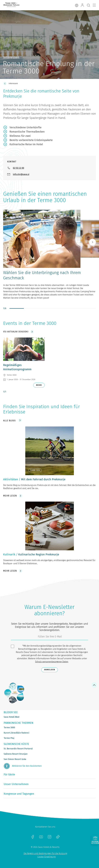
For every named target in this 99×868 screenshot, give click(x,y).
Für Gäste (9, 774)
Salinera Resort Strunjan (16, 754)
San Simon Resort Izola (15, 759)
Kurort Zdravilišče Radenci (16, 733)
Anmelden (50, 670)
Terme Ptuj (9, 738)
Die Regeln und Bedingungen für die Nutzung (45, 853)
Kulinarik (9, 554)
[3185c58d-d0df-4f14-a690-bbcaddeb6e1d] (49, 637)
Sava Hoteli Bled (12, 717)
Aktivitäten (11, 479)
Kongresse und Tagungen (19, 794)
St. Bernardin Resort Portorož (18, 749)
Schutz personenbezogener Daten (52, 662)
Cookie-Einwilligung (46, 857)
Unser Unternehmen (16, 784)
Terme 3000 (9, 727)
